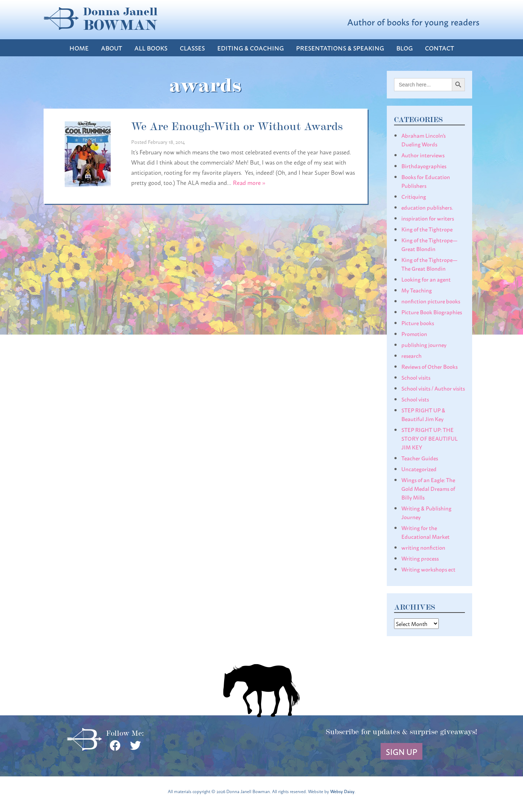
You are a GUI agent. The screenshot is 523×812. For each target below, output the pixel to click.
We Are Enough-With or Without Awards (237, 125)
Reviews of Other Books (429, 366)
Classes (192, 48)
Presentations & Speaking (340, 48)
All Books (151, 48)
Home (79, 48)
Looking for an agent (426, 279)
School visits (416, 377)
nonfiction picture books (431, 301)
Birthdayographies (424, 166)
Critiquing (414, 196)
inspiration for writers (428, 218)
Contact (439, 48)
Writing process (420, 558)
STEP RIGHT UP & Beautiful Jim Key (423, 414)
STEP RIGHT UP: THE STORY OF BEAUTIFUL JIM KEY (429, 438)
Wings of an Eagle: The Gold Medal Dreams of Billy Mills (428, 488)
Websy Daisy (342, 791)
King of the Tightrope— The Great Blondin (429, 264)
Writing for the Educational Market (425, 532)
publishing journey (424, 344)
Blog (404, 48)
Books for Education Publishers (426, 181)
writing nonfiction (423, 547)
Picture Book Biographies (432, 312)
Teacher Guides (420, 458)
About (112, 48)
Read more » (249, 182)
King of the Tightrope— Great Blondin (429, 244)
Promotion (414, 334)
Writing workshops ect (428, 569)
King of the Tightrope (427, 229)
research (411, 355)
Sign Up (402, 751)
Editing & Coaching (250, 48)
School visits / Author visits (433, 388)
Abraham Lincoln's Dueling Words (423, 140)
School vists (415, 399)
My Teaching (417, 290)
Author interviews (423, 155)
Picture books (418, 323)
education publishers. (427, 207)
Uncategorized (419, 469)
